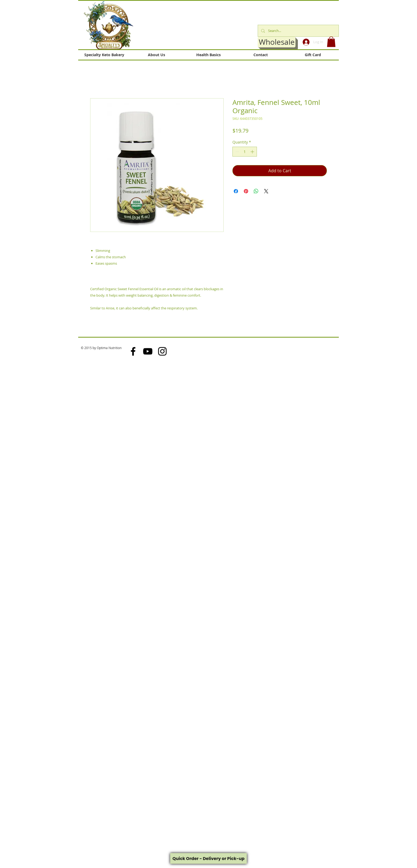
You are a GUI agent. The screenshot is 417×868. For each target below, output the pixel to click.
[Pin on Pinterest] (246, 191)
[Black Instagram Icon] (162, 351)
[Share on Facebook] (236, 191)
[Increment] (253, 152)
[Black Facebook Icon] (133, 351)
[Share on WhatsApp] (256, 191)
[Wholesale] (277, 42)
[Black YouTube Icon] (148, 351)
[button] (331, 42)
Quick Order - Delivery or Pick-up (209, 859)
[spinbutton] (245, 152)
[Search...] (298, 31)
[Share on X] (266, 191)
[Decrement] (237, 152)
